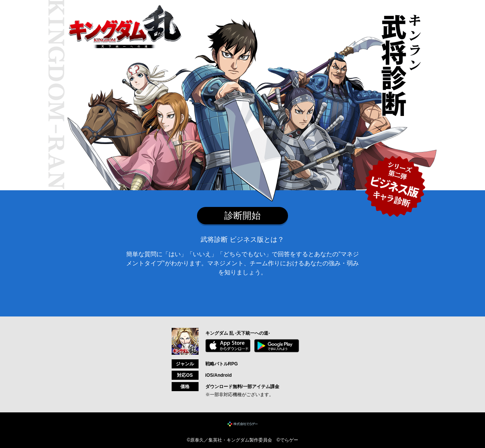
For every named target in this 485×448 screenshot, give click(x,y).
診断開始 (242, 215)
